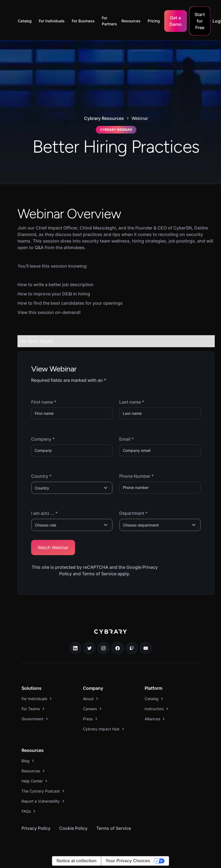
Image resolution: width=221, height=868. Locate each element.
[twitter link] (89, 648)
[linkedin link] (75, 648)
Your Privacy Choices (128, 861)
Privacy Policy (36, 828)
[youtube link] (146, 648)
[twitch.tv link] (132, 648)
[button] (26, 21)
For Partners (109, 21)
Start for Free (200, 21)
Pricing (154, 21)
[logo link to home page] (111, 636)
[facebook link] (118, 648)
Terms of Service (114, 828)
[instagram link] (103, 648)
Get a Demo (176, 21)
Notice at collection (77, 861)
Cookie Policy (73, 828)
